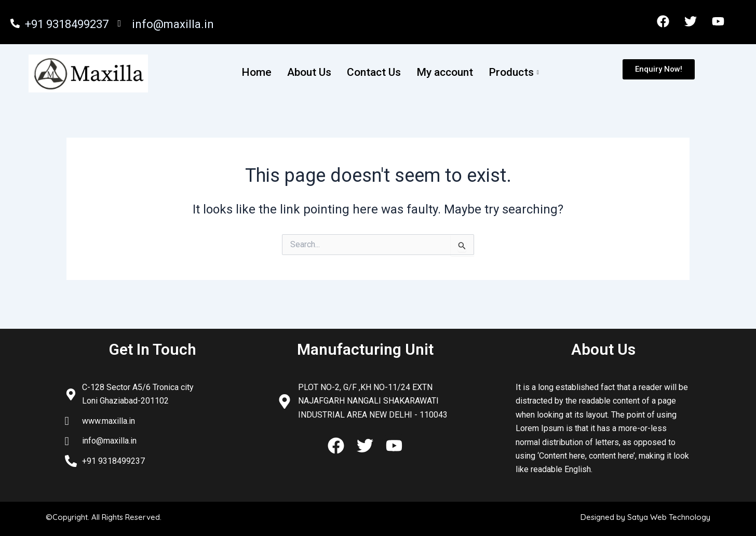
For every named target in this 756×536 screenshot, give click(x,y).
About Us (309, 72)
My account (445, 72)
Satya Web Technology (669, 517)
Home (256, 72)
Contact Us (374, 72)
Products (515, 72)
